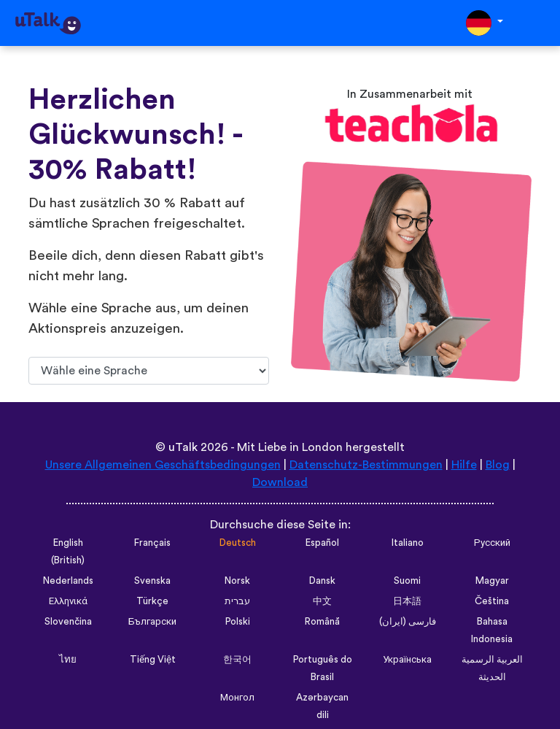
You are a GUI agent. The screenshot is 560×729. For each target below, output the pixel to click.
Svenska (152, 581)
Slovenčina (68, 622)
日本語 (407, 601)
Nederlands (68, 581)
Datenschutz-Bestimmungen (366, 465)
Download (280, 482)
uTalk (183, 447)
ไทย (68, 660)
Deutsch (238, 543)
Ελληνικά (68, 601)
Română (322, 622)
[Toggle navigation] (539, 23)
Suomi (407, 581)
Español (322, 543)
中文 (322, 601)
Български (152, 622)
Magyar (492, 581)
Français (152, 543)
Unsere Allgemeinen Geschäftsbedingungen (163, 465)
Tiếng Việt (153, 660)
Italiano (408, 543)
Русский (492, 543)
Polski (238, 622)
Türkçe (152, 601)
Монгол (237, 698)
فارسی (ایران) (408, 622)
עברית (237, 601)
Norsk (237, 581)
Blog (498, 465)
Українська (407, 660)
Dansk (322, 581)
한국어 (237, 660)
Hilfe (464, 465)
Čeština (492, 601)
